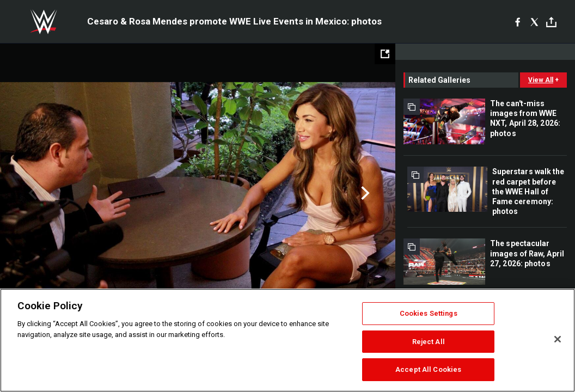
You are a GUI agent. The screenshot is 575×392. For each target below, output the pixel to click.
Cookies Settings (429, 313)
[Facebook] (518, 22)
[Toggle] (551, 22)
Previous (31, 193)
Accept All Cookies (428, 369)
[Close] (558, 339)
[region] (287, 340)
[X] (534, 22)
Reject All (429, 342)
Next (364, 193)
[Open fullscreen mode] (385, 54)
